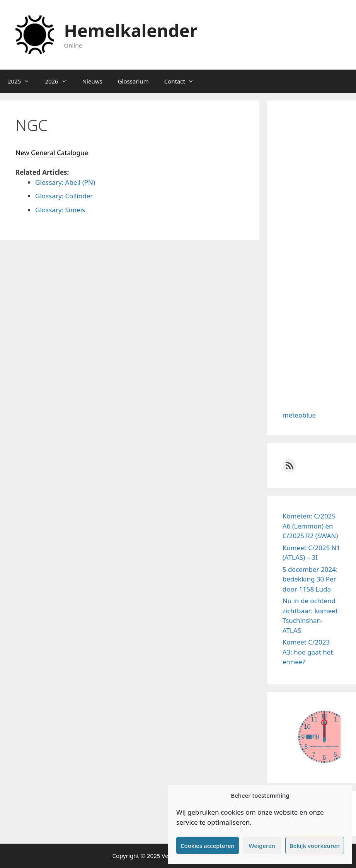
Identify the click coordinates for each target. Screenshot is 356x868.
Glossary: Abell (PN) (65, 182)
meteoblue (299, 415)
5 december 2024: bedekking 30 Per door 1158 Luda (310, 579)
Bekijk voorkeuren (315, 846)
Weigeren (262, 846)
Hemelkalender (131, 30)
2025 (22, 81)
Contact (183, 81)
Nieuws (92, 81)
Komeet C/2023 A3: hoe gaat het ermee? (308, 652)
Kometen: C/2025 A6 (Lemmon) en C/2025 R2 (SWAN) (310, 526)
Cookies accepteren (208, 846)
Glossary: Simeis (60, 210)
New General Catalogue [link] (52, 153)
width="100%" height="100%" (312, 737)
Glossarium (133, 81)
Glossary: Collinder (64, 196)
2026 (60, 81)
